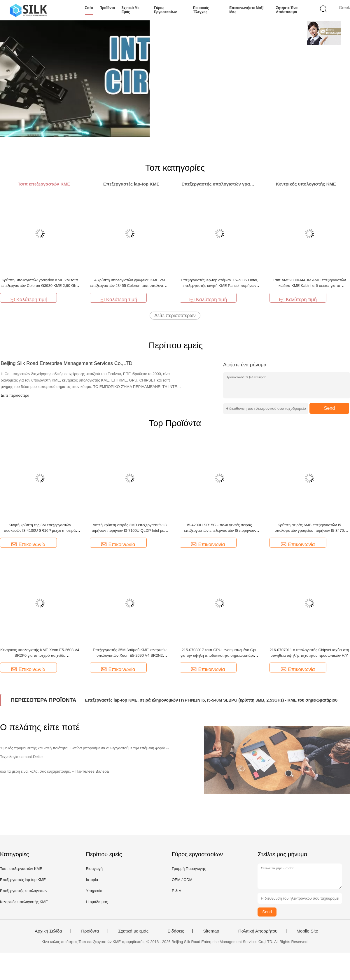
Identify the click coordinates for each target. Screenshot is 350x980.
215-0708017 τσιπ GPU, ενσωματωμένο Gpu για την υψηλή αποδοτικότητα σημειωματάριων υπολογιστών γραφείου (220, 655)
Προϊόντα (107, 8)
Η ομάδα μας (97, 902)
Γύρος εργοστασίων (165, 10)
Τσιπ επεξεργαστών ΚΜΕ (21, 869)
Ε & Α (177, 891)
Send (329, 408)
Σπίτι (89, 8)
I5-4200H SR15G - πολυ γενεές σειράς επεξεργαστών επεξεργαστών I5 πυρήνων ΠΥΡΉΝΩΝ (220, 530)
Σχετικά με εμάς (130, 10)
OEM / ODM (182, 880)
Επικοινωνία (28, 544)
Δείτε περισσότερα (15, 395)
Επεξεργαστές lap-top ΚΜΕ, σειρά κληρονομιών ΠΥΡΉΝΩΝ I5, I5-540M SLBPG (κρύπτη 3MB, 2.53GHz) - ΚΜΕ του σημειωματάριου (211, 700)
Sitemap (211, 931)
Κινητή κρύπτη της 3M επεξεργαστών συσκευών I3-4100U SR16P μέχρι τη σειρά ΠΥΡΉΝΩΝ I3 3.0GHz (40, 530)
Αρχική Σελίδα (48, 931)
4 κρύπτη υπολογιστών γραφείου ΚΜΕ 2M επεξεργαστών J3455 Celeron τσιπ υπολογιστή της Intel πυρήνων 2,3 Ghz (130, 286)
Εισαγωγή (94, 869)
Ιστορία (92, 880)
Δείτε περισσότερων (175, 316)
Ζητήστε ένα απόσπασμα (287, 10)
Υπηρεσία (94, 891)
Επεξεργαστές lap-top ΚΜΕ (23, 880)
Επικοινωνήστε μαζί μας (246, 10)
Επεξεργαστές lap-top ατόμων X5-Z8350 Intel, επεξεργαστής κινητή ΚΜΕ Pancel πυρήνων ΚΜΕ (219, 286)
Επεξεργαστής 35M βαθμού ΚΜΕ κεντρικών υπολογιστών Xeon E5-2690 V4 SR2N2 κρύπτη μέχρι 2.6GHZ (129, 655)
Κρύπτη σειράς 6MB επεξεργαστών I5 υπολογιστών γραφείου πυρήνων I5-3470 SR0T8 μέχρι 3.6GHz (309, 530)
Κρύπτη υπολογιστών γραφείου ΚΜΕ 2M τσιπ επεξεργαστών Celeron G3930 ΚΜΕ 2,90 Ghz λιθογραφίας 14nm (40, 286)
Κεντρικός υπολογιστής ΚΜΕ (24, 902)
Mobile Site (307, 931)
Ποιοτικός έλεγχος (201, 10)
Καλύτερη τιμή (28, 300)
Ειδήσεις (176, 931)
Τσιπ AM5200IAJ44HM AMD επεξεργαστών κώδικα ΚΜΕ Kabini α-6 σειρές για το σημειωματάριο (309, 286)
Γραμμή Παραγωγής (189, 869)
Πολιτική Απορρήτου (258, 931)
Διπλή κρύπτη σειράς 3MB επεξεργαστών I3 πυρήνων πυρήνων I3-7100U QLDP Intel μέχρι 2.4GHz (130, 530)
